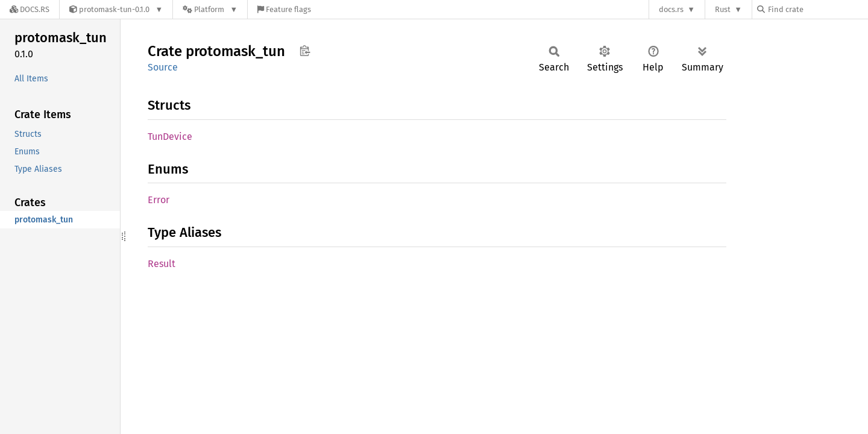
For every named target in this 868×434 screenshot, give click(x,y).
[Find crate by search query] (817, 9)
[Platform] (210, 9)
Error (159, 200)
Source (163, 67)
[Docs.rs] (30, 9)
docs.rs (671, 9)
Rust (723, 9)
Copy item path (305, 51)
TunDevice (170, 137)
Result (162, 264)
